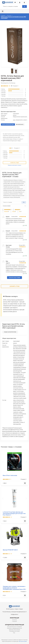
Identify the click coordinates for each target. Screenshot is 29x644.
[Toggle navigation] (3, 11)
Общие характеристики (10, 332)
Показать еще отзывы (14, 278)
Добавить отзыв (15, 286)
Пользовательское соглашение (14, 627)
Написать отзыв (14, 163)
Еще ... (15, 633)
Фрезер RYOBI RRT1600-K (10, 550)
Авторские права (23, 641)
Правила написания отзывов (14, 165)
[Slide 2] (16, 71)
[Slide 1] (12, 71)
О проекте (14, 621)
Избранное (20, 125)
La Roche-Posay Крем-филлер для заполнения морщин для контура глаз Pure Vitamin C (14, 513)
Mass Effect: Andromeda (10, 475)
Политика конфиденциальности (14, 628)
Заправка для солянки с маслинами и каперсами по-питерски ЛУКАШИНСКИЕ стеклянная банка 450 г (14, 588)
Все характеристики (8, 125)
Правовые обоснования (14, 630)
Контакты (15, 620)
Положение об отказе (14, 631)
